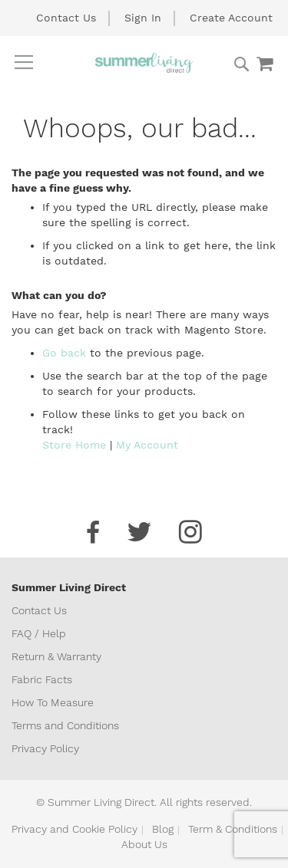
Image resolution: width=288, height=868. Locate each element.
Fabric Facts (42, 679)
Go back (64, 353)
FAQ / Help (39, 633)
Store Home (74, 445)
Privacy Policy (45, 748)
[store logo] (144, 62)
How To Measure (53, 702)
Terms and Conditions (65, 725)
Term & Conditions (233, 829)
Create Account (231, 18)
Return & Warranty (56, 656)
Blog (163, 829)
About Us (144, 844)
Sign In (143, 18)
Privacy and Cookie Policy (74, 829)
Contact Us (66, 18)
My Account (147, 445)
